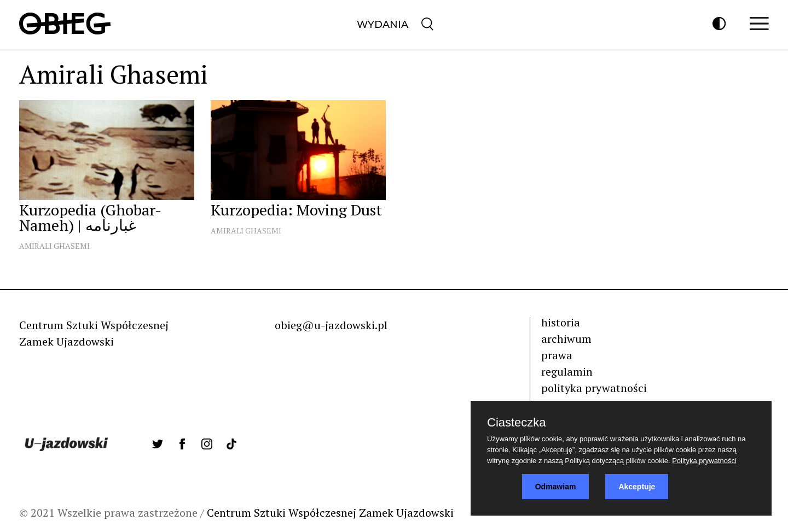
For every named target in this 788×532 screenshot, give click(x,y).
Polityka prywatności (704, 461)
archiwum (566, 339)
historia (561, 322)
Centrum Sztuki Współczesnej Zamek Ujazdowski (330, 513)
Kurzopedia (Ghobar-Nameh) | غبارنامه (90, 217)
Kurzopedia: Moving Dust (296, 210)
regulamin (567, 372)
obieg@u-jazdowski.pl (331, 325)
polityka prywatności (594, 388)
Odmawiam (556, 487)
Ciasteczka (517, 423)
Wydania (383, 25)
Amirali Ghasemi (54, 246)
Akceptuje (637, 487)
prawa (557, 355)
